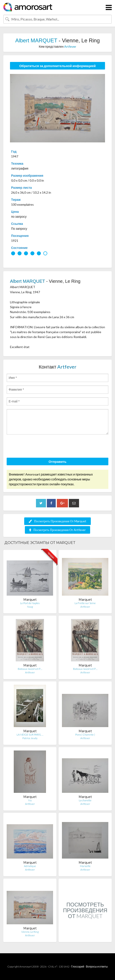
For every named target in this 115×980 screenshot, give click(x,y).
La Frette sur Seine (85, 603)
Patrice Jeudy (30, 738)
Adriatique (30, 866)
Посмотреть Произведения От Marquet (57, 521)
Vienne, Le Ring (30, 932)
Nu (30, 800)
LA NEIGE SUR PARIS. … (30, 735)
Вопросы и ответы (97, 967)
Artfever (70, 46)
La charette (85, 800)
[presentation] (40, 447)
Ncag (30, 607)
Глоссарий (78, 967)
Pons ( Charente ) (85, 735)
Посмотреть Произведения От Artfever (57, 530)
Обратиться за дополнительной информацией (57, 66)
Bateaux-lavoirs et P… (30, 669)
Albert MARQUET (36, 40)
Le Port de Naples (30, 603)
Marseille (85, 866)
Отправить (58, 461)
